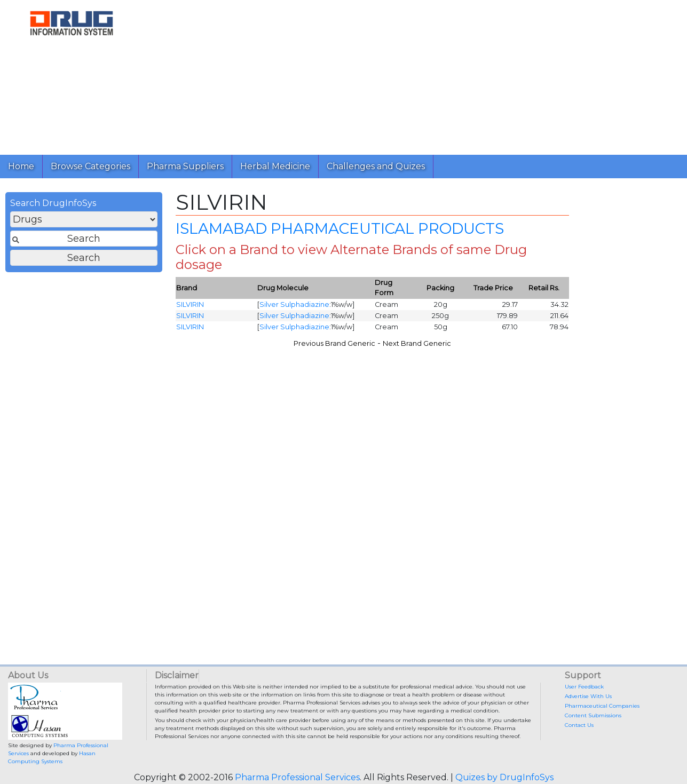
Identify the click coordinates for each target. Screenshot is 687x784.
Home (21, 166)
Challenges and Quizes (376, 166)
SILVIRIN (190, 304)
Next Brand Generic (417, 343)
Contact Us (579, 725)
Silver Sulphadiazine (294, 304)
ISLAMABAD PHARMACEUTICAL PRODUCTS (340, 228)
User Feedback (584, 687)
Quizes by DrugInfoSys (504, 777)
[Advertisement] (411, 75)
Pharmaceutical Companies (602, 706)
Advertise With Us (588, 696)
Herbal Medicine (275, 166)
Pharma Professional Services (297, 777)
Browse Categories (90, 166)
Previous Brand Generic (334, 343)
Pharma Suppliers (185, 166)
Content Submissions (593, 715)
